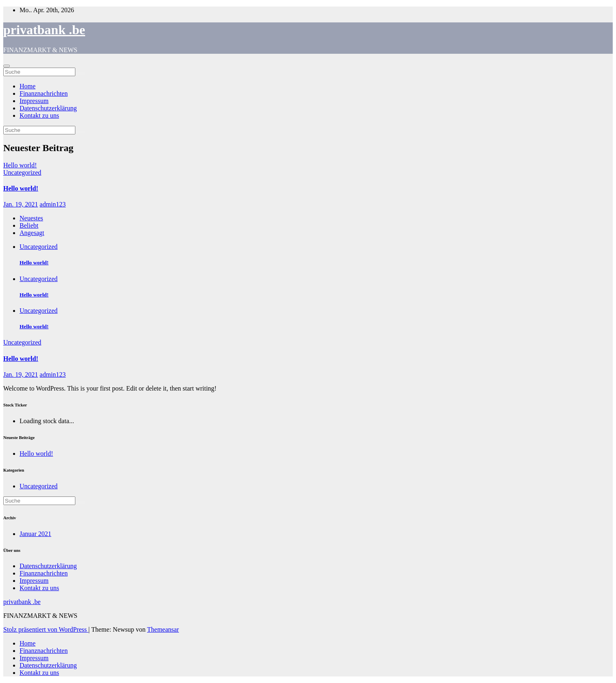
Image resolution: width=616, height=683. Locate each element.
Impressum (34, 101)
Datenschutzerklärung (48, 108)
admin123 (53, 204)
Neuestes (31, 218)
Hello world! (21, 188)
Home (27, 86)
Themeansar (163, 629)
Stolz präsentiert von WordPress (46, 629)
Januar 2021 (35, 534)
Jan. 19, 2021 (21, 204)
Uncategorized (22, 172)
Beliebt (29, 225)
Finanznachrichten (44, 93)
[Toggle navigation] (7, 66)
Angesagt (32, 233)
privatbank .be (44, 30)
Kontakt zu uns (39, 115)
